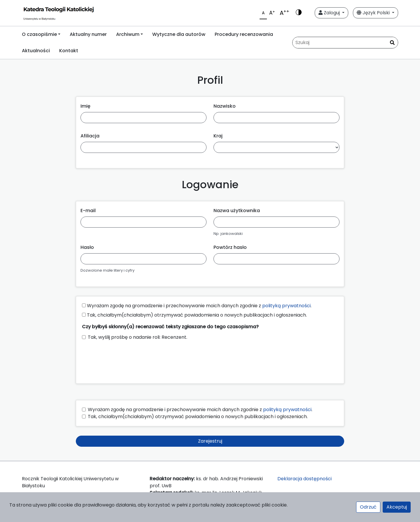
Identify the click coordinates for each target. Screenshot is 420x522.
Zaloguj (330, 13)
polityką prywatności (286, 306)
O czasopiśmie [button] (39, 34)
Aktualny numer (88, 34)
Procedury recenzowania (244, 34)
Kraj (218, 136)
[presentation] (126, 359)
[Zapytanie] (345, 43)
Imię (85, 106)
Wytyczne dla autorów (179, 34)
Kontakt (69, 51)
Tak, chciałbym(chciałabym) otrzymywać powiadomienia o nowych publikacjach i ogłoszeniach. (194, 315)
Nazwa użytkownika (237, 211)
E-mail (88, 211)
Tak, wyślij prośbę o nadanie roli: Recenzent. (138, 337)
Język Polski (374, 13)
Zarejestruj (210, 441)
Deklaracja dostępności (304, 479)
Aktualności (36, 51)
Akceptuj (397, 507)
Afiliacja (90, 136)
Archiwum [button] (128, 34)
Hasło (87, 247)
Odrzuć (368, 507)
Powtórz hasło (230, 247)
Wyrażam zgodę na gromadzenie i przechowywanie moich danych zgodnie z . (197, 306)
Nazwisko (225, 106)
